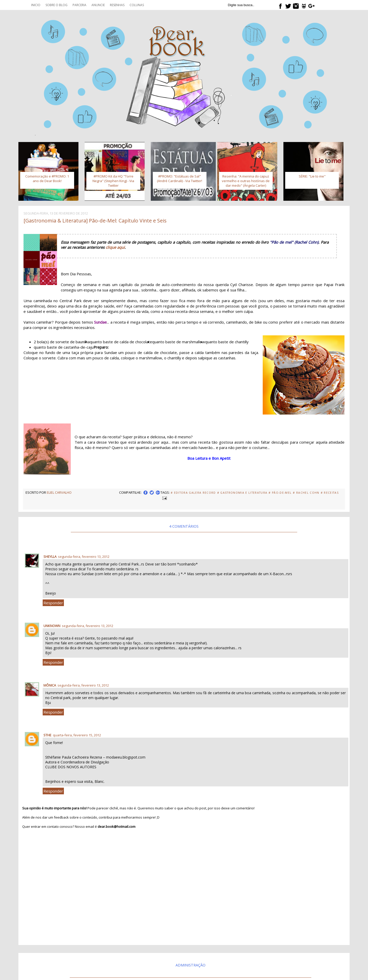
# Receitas (330, 493)
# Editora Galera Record (193, 493)
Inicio (36, 5)
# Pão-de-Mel (280, 493)
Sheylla (50, 557)
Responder (53, 603)
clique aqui (115, 247)
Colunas (137, 5)
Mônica (50, 685)
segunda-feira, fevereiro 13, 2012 (84, 557)
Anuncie (98, 5)
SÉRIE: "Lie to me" (312, 176)
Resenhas (117, 5)
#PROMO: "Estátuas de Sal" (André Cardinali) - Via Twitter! (180, 179)
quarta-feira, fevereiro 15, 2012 (77, 735)
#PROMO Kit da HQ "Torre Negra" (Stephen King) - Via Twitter (113, 181)
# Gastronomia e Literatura (242, 493)
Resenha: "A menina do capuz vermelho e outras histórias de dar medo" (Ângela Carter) (246, 181)
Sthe (47, 735)
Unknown (52, 626)
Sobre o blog (56, 5)
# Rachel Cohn (306, 493)
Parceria (79, 5)
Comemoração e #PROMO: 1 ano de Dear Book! (47, 179)
